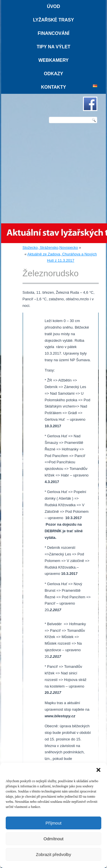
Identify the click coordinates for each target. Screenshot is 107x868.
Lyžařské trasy (53, 20)
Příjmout (54, 823)
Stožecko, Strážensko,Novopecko (50, 248)
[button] (98, 770)
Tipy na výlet (53, 47)
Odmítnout (53, 839)
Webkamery (53, 60)
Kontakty (54, 87)
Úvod (53, 6)
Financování (53, 33)
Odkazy (54, 74)
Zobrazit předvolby (53, 854)
